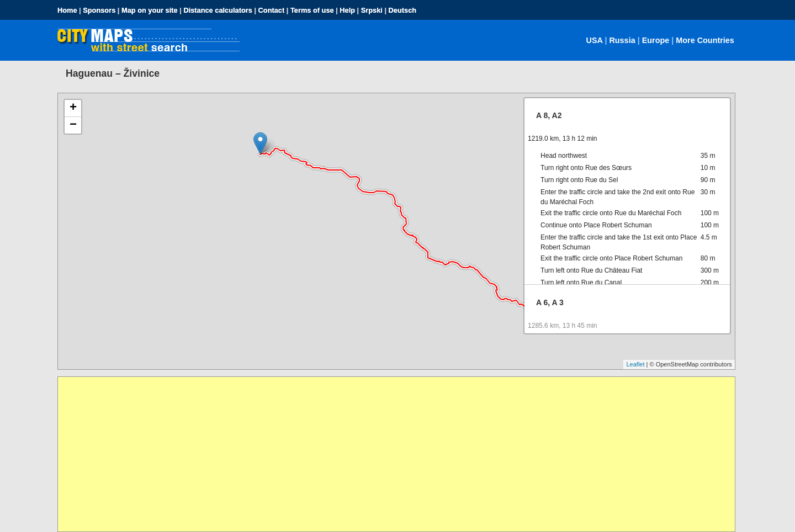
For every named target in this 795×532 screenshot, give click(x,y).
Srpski (372, 10)
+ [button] (73, 108)
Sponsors (99, 10)
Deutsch (403, 10)
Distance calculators (218, 10)
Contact (272, 10)
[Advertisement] (389, 454)
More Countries (705, 40)
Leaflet (635, 364)
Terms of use (312, 10)
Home (67, 10)
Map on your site (150, 10)
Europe (656, 40)
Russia (622, 40)
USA (595, 40)
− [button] (73, 125)
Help (347, 10)
